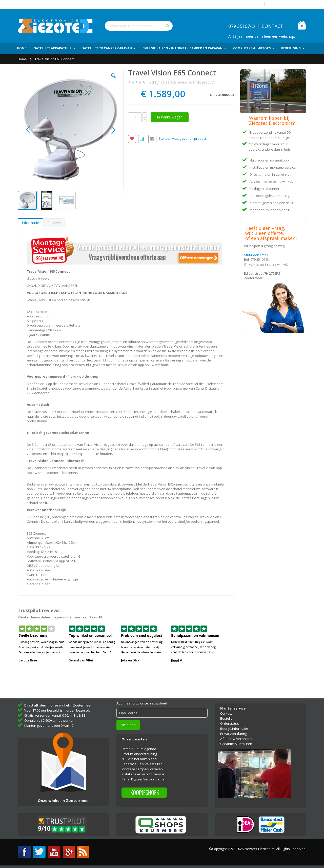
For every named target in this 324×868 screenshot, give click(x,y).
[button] (113, 79)
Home (23, 59)
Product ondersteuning (139, 754)
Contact (226, 713)
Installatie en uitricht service (143, 774)
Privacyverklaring (234, 734)
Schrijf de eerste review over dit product (182, 82)
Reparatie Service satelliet (142, 764)
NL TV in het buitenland (139, 759)
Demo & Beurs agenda (139, 749)
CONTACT (272, 26)
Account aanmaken (292, 4)
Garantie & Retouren (236, 744)
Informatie (30, 223)
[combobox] (139, 26)
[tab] (30, 223)
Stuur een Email (256, 255)
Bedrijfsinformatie (234, 729)
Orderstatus (230, 723)
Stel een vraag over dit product (182, 139)
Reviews (54, 223)
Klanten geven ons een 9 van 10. (49, 725)
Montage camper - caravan (142, 769)
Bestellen (227, 718)
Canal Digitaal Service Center (144, 779)
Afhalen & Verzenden (237, 739)
